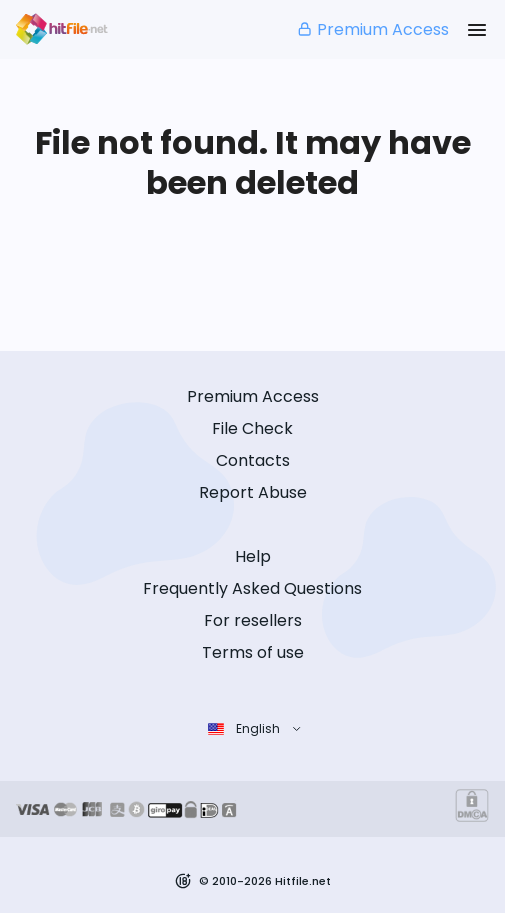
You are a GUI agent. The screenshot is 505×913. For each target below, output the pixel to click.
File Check (252, 428)
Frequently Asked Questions (252, 588)
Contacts (253, 460)
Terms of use (253, 652)
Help (253, 556)
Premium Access (372, 29)
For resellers (253, 620)
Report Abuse (253, 492)
